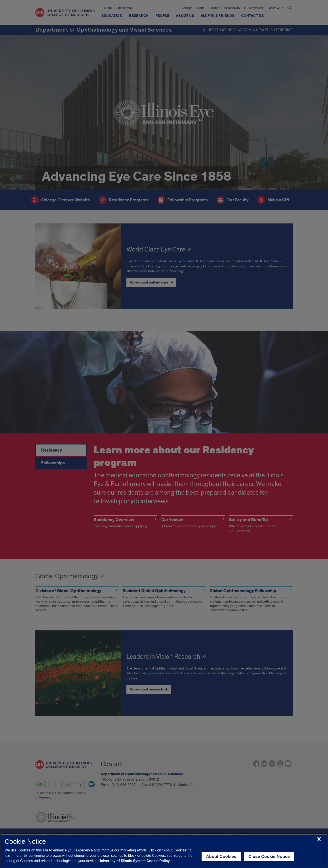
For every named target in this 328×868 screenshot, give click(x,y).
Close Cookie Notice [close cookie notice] (269, 856)
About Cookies (221, 856)
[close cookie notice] (319, 839)
